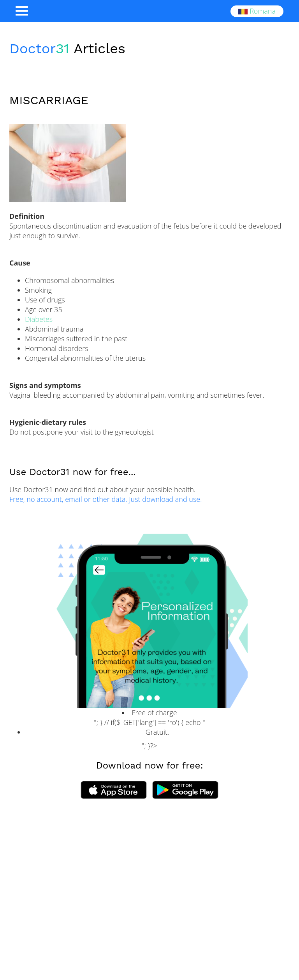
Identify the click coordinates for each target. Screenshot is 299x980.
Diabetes (39, 319)
